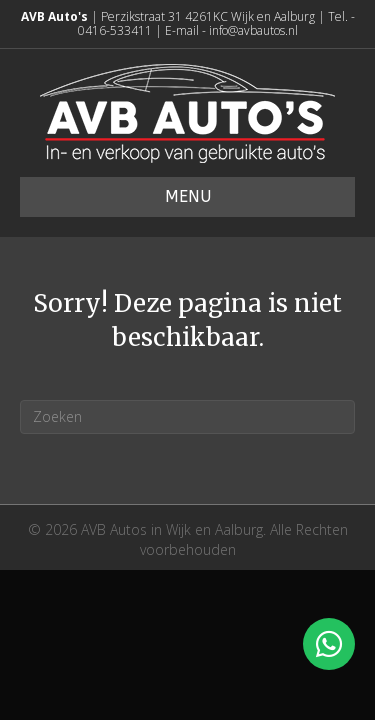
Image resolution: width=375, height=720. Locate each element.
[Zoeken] (187, 417)
